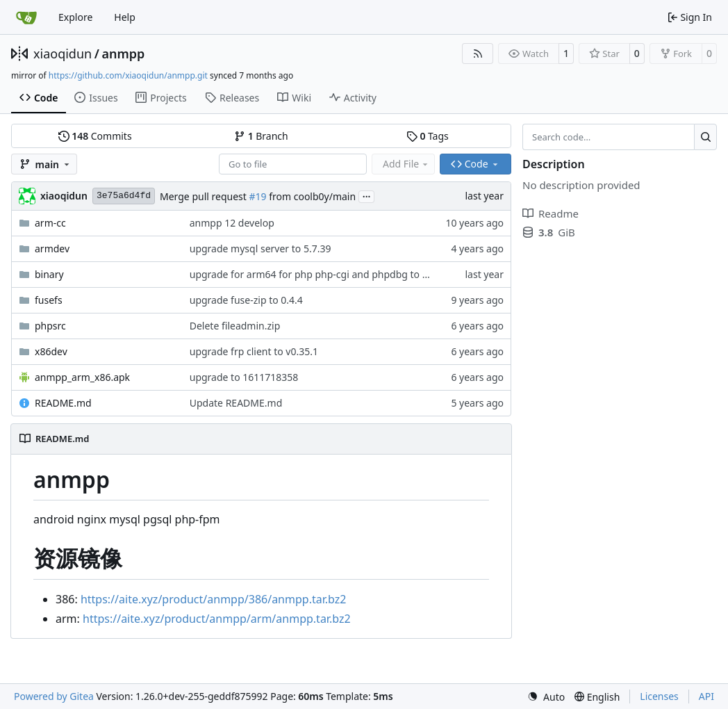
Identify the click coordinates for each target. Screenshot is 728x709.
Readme (551, 213)
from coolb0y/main (312, 196)
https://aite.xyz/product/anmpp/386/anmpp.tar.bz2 (213, 599)
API (706, 696)
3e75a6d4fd (124, 196)
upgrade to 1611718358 (244, 377)
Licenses (659, 696)
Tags (428, 136)
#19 (257, 196)
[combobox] (293, 164)
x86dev (51, 351)
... (367, 195)
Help (125, 17)
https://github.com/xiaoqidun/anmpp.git (128, 75)
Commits (95, 136)
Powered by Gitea (54, 696)
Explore (75, 17)
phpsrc (50, 326)
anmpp (123, 54)
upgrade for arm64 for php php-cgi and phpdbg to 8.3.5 (317, 274)
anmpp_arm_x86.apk (82, 377)
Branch (261, 136)
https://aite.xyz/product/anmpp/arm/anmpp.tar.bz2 (217, 619)
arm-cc (50, 223)
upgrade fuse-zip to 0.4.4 (246, 300)
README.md (63, 403)
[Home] (26, 17)
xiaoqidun (63, 54)
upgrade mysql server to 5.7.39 (260, 248)
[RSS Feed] (478, 54)
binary (49, 274)
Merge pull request (204, 196)
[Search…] (705, 137)
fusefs (49, 300)
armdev (52, 248)
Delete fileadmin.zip (235, 326)
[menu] (546, 697)
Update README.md (236, 403)
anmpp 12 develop (232, 223)
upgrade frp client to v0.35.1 (254, 351)
